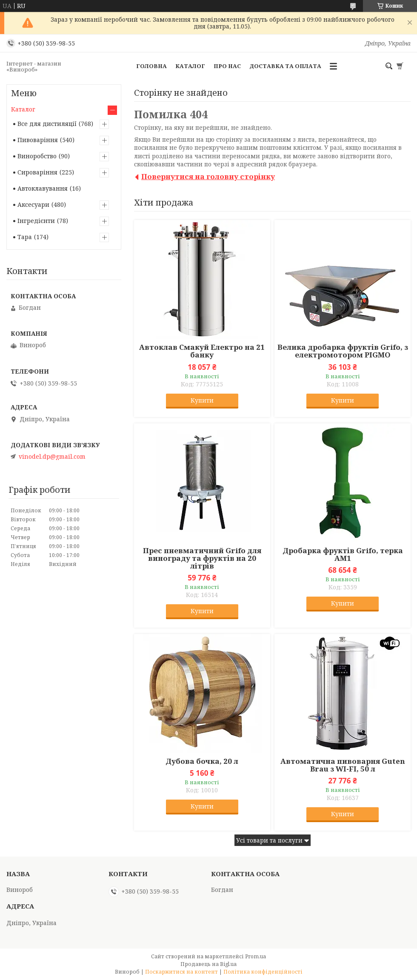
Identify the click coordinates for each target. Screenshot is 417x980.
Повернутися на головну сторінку (208, 176)
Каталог (190, 66)
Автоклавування (43, 188)
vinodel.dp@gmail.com (52, 457)
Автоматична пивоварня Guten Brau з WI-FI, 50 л (343, 765)
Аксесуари (33, 204)
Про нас (227, 66)
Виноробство (37, 156)
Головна (151, 66)
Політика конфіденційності (263, 972)
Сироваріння (37, 172)
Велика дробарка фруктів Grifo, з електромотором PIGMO (343, 351)
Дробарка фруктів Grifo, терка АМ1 (343, 554)
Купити (202, 400)
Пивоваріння (38, 140)
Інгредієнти (36, 221)
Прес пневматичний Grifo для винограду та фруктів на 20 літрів (202, 558)
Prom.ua (256, 956)
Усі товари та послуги (269, 840)
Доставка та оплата (285, 66)
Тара (25, 237)
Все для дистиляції (47, 124)
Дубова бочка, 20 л (202, 761)
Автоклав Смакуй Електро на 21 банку (202, 351)
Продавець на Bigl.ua (208, 964)
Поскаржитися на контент (181, 972)
